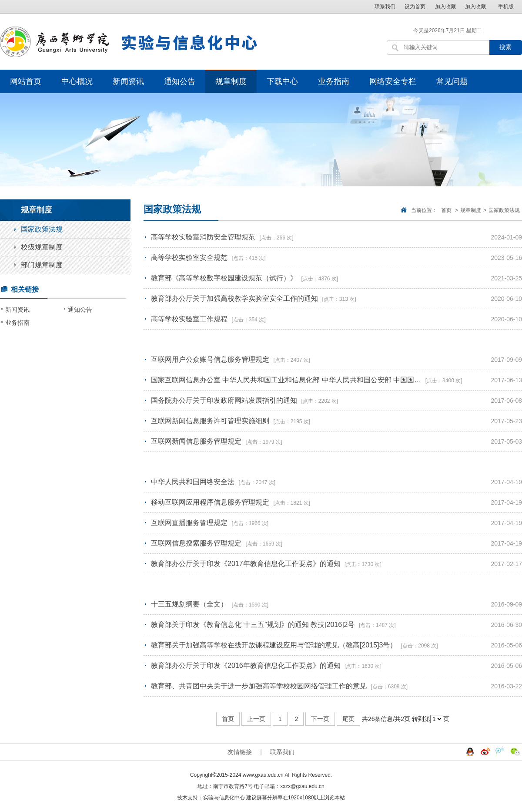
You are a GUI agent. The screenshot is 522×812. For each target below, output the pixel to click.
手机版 (506, 7)
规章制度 (231, 81)
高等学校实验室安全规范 (190, 258)
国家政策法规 (504, 210)
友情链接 (240, 752)
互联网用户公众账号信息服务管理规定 (211, 359)
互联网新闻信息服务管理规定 (197, 441)
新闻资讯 (128, 81)
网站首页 (26, 81)
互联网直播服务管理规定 (190, 523)
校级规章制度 (42, 247)
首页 (446, 210)
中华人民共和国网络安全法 (194, 482)
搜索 (505, 47)
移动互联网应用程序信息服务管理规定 (211, 502)
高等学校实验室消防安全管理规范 (204, 237)
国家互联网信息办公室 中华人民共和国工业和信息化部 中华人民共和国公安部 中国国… (287, 380)
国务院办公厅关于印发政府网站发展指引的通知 (225, 400)
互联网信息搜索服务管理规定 (197, 543)
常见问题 (452, 81)
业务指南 (334, 81)
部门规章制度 (42, 265)
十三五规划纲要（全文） (190, 604)
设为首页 (415, 7)
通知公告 (180, 81)
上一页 (256, 719)
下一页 (320, 719)
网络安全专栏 (393, 81)
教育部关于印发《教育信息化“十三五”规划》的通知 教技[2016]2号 (254, 625)
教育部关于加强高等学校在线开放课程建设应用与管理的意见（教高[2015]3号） (275, 645)
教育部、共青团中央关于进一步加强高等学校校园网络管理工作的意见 (260, 686)
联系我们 (385, 7)
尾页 (348, 719)
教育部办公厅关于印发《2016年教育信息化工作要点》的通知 (247, 665)
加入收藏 (445, 7)
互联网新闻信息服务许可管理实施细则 (211, 421)
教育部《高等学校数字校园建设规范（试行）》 (225, 278)
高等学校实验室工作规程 (190, 319)
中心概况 (77, 81)
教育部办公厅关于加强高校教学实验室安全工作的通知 (235, 298)
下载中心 (282, 81)
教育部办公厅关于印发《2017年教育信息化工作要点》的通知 (247, 564)
